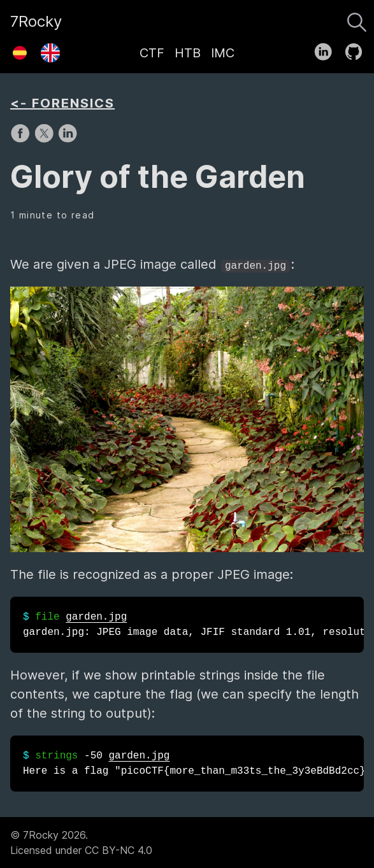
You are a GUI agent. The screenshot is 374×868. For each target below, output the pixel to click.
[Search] (357, 19)
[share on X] (46, 139)
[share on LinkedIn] (68, 139)
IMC (223, 53)
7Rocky (36, 21)
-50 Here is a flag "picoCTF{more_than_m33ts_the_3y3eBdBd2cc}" (193, 764)
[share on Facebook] (22, 139)
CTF (152, 53)
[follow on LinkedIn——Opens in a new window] (327, 49)
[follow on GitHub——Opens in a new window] (358, 49)
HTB (188, 53)
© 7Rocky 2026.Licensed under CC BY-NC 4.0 (81, 843)
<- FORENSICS (62, 103)
